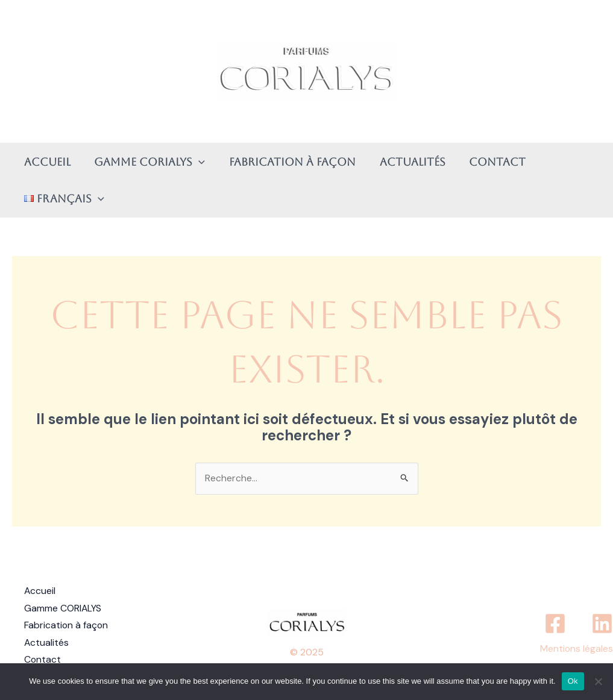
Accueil (46, 162)
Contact (488, 162)
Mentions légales (576, 647)
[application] (196, 162)
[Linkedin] (602, 622)
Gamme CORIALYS (146, 162)
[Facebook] (555, 622)
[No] (598, 681)
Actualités (405, 162)
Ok (573, 681)
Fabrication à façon (287, 162)
